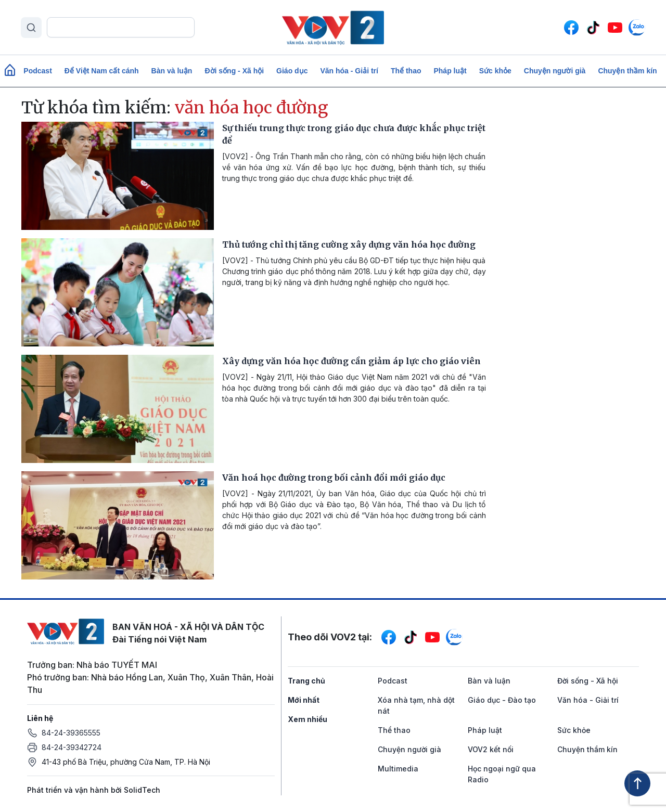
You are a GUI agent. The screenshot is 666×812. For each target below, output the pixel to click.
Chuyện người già (555, 71)
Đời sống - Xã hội (234, 71)
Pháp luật (450, 71)
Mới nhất (304, 700)
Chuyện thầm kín (627, 71)
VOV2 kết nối (491, 749)
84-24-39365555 (71, 733)
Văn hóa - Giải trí (349, 71)
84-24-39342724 (72, 747)
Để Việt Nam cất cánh (102, 71)
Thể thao (406, 71)
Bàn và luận (172, 71)
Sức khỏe (495, 71)
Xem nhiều (308, 719)
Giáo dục (292, 71)
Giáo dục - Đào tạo (502, 700)
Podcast (37, 71)
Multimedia (398, 769)
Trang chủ (306, 681)
